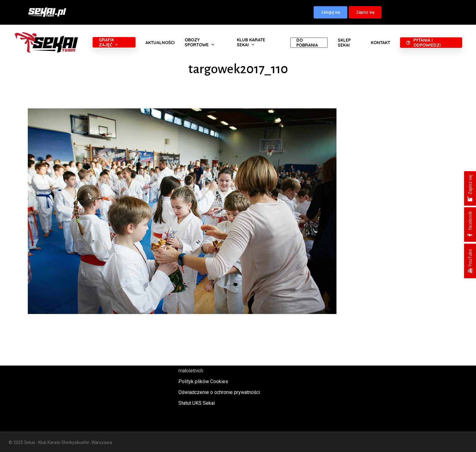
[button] (330, 12)
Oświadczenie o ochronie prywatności (219, 392)
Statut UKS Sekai (197, 403)
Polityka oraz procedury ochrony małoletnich (213, 366)
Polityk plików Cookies (203, 381)
